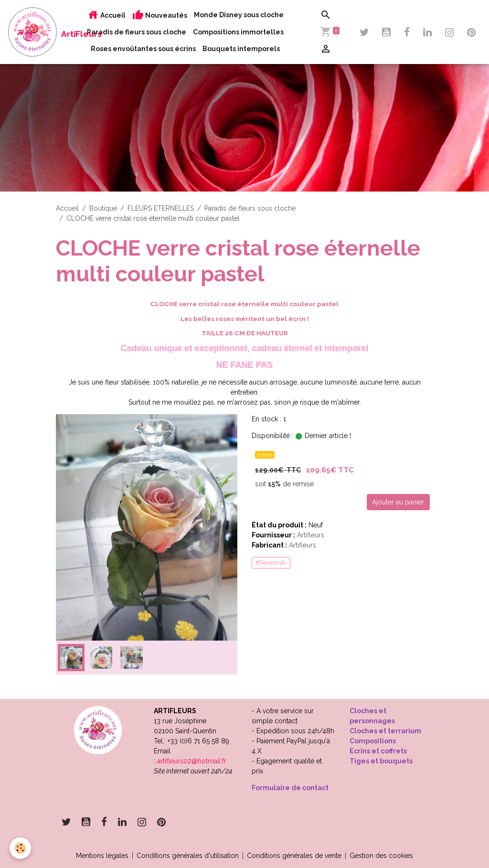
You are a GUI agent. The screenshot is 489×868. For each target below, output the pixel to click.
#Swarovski (271, 563)
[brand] (32, 32)
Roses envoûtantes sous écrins (143, 49)
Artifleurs (311, 535)
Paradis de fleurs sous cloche (137, 32)
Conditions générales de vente (294, 856)
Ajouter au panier (398, 502)
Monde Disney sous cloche (239, 15)
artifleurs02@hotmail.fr (192, 761)
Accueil (106, 15)
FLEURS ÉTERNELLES (161, 208)
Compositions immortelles (238, 32)
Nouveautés (160, 15)
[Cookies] (20, 848)
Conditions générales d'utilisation (188, 856)
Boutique (103, 208)
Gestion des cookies (381, 856)
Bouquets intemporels (241, 49)
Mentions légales (102, 856)
